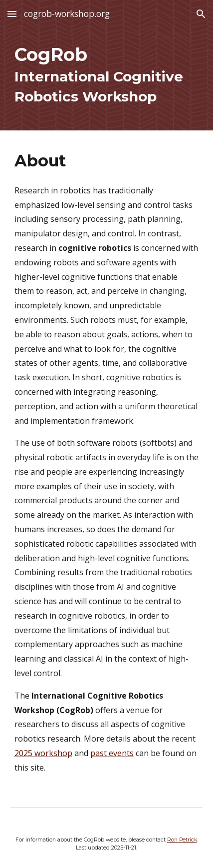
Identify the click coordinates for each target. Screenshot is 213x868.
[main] (107, 79)
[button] (12, 14)
